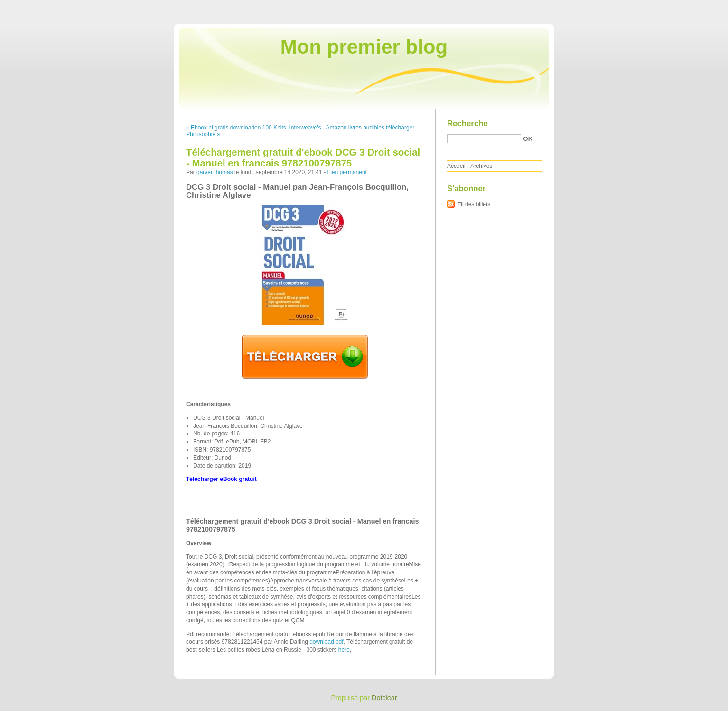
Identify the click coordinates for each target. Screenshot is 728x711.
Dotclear (384, 698)
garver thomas (215, 172)
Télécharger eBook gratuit (221, 479)
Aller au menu (653, 7)
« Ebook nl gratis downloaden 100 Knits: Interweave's (253, 128)
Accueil (456, 166)
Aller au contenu (611, 7)
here (344, 650)
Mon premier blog (364, 47)
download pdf (326, 642)
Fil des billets (474, 204)
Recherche (467, 124)
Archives (481, 166)
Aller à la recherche (700, 7)
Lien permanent (347, 172)
